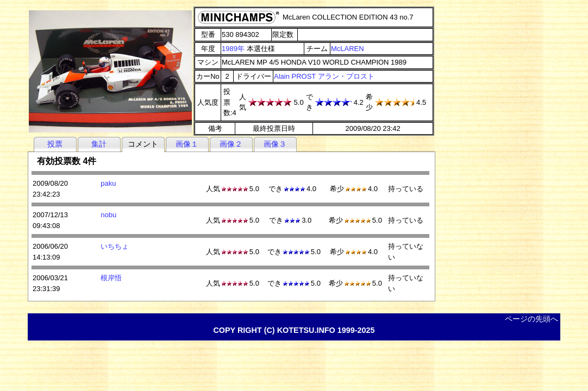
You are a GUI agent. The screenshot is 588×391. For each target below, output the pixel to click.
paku (108, 183)
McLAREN (348, 49)
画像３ (275, 144)
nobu (108, 215)
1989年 (233, 49)
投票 (55, 144)
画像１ (187, 144)
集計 (99, 144)
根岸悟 (111, 278)
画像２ (231, 144)
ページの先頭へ (531, 319)
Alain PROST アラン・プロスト (324, 76)
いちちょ (115, 246)
